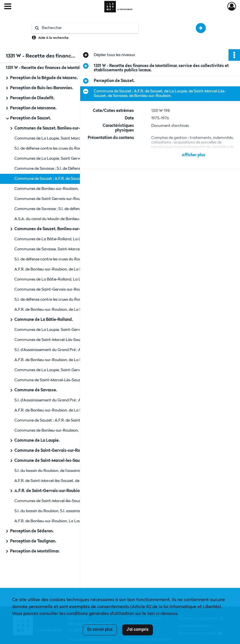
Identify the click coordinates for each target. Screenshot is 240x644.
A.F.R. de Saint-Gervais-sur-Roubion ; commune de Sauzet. (69, 491)
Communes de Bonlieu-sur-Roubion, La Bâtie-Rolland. (62, 430)
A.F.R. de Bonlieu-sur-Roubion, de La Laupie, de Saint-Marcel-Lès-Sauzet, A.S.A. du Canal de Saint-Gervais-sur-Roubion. (72, 410)
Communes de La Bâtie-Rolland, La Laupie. (53, 279)
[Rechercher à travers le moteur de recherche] (88, 28)
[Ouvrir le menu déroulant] (8, 7)
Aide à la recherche (53, 38)
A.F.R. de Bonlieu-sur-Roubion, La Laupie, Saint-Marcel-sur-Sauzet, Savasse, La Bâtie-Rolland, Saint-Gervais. (72, 521)
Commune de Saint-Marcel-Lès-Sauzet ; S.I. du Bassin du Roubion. (72, 380)
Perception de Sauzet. (31, 118)
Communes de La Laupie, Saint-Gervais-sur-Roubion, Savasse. (70, 330)
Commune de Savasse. (36, 390)
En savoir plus (100, 630)
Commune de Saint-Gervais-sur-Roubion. (53, 451)
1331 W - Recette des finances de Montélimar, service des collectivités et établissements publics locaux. (63, 68)
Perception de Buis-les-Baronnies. (42, 88)
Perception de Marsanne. (33, 108)
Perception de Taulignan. (33, 541)
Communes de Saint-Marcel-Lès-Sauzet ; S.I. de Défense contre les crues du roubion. (72, 340)
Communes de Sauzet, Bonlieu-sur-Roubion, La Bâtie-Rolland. (72, 128)
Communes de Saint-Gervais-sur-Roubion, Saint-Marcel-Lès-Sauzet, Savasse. (72, 289)
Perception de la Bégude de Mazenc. (44, 78)
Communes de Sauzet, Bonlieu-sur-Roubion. (55, 229)
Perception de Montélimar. (35, 551)
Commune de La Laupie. (37, 441)
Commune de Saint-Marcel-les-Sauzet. (51, 461)
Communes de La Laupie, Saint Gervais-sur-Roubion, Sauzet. (68, 159)
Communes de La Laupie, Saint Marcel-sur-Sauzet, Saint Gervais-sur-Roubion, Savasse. (72, 138)
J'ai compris (138, 630)
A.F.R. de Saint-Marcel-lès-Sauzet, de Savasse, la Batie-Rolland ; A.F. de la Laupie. (72, 481)
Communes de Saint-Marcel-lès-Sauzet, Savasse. (58, 501)
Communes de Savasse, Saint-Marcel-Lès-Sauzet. (58, 249)
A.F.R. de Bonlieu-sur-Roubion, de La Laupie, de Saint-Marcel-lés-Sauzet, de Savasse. (72, 269)
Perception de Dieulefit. (32, 98)
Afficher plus (193, 155)
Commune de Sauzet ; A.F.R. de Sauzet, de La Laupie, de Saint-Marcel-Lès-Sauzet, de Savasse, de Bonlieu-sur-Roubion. (72, 179)
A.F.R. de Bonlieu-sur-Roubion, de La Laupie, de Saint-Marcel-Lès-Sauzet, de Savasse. (72, 310)
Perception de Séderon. (32, 531)
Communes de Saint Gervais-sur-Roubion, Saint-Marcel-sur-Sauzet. (72, 199)
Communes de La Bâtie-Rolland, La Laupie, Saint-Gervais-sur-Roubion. (72, 239)
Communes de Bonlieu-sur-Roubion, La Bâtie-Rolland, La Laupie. (72, 189)
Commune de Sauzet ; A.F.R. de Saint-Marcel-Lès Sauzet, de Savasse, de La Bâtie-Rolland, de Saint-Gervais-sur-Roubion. (72, 420)
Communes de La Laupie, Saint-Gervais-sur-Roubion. (62, 370)
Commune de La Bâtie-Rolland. (44, 320)
